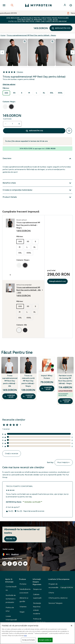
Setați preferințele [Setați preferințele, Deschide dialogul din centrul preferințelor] (28, 640)
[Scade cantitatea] (6, 115)
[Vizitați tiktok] (15, 554)
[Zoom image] (25, 32)
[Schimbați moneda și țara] (37, 545)
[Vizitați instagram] (4, 554)
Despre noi (37, 580)
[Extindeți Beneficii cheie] (37, 174)
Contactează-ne (11, 579)
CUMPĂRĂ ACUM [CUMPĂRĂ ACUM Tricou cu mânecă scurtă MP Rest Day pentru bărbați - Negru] (28, 387)
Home (3, 26)
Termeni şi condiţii (37, 620)
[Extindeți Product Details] (37, 188)
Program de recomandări (61, 577)
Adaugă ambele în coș (57, 272)
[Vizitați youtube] (20, 554)
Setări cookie (8, 540)
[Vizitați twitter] (25, 554)
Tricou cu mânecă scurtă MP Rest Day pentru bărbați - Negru (28, 372)
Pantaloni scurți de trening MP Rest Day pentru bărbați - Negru (65, 370)
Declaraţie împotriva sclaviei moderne (37, 599)
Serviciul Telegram (55, 594)
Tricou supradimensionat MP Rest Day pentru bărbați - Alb (10, 372)
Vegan (22, 603)
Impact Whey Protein (47, 368)
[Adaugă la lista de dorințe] (69, 122)
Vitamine (23, 597)
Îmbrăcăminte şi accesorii (25, 582)
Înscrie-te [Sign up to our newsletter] (10, 530)
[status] (12, 115)
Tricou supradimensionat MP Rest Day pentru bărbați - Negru (31, 26)
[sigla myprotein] (38, 5)
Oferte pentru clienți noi (58, 589)
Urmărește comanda (10, 617)
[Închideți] (72, 626)
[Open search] (12, 5)
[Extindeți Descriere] (37, 149)
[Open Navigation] (4, 5)
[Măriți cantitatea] (19, 115)
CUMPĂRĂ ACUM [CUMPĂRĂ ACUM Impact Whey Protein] (47, 379)
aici (25, 636)
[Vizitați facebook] (10, 554)
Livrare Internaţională (11, 609)
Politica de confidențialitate (40, 611)
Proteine (23, 575)
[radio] (6, 84)
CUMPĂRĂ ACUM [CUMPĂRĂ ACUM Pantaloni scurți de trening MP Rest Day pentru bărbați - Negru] (65, 392)
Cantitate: (8, 110)
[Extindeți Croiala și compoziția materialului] (37, 181)
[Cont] (65, 5)
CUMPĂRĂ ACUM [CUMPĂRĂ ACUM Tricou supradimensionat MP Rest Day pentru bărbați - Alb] (10, 387)
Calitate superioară (37, 587)
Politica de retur (10, 600)
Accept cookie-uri (45, 640)
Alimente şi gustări (24, 591)
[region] (37, 633)
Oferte (51, 584)
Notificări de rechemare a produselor (11, 590)
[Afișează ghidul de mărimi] (11, 75)
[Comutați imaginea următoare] (73, 43)
